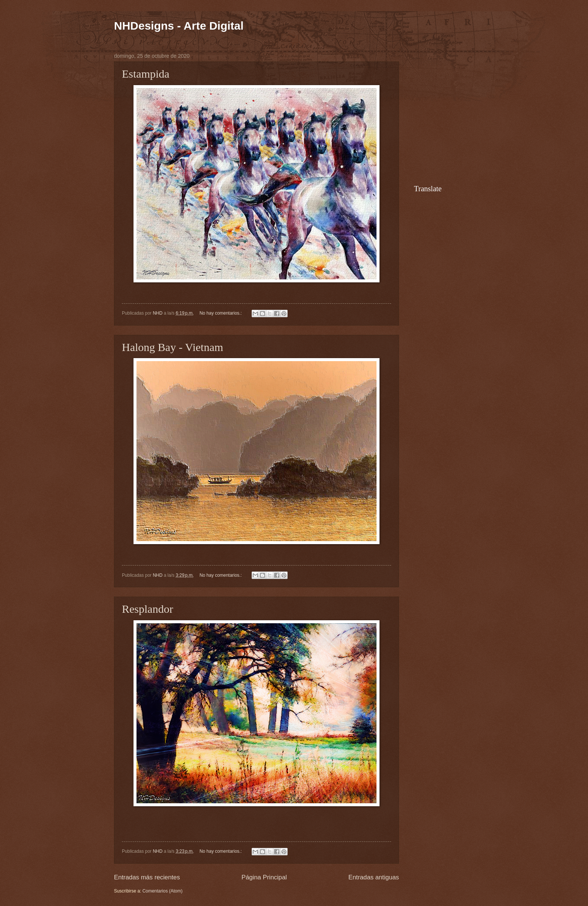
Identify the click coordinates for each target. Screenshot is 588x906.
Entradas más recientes (147, 877)
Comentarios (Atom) (163, 891)
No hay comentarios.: (221, 313)
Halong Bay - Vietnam (172, 347)
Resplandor (148, 609)
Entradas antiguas (374, 877)
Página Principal (264, 877)
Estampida (146, 74)
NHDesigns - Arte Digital (179, 26)
